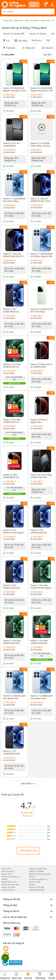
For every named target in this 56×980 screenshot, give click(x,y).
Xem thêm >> (28, 784)
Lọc (8, 41)
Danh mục (37, 40)
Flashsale (9, 48)
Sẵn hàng (21, 40)
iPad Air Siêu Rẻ (8, 890)
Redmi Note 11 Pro (9, 882)
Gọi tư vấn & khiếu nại (28, 917)
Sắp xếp (48, 55)
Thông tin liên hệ (28, 899)
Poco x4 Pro (6, 869)
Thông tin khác (28, 905)
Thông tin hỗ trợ (28, 911)
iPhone (32, 885)
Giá (48, 40)
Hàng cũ (47, 48)
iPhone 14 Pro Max (37, 887)
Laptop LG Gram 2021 (38, 869)
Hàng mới (29, 48)
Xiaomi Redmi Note (37, 890)
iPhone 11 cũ (7, 874)
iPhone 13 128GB (36, 871)
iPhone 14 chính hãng (10, 885)
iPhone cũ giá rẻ (8, 871)
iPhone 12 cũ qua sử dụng (40, 874)
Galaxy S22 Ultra (8, 887)
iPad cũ (32, 877)
